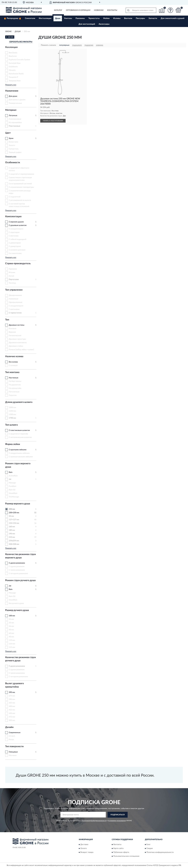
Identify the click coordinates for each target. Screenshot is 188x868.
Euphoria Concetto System (19, 60)
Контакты (112, 10)
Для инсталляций (87, 24)
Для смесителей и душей (173, 18)
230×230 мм (14, 513)
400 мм (12, 706)
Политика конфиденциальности (160, 852)
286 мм (12, 699)
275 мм (12, 696)
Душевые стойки (16, 346)
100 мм (12, 616)
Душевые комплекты (18, 343)
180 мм (12, 530)
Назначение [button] (12, 91)
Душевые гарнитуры (17, 339)
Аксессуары (104, 24)
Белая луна (13, 142)
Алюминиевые (15, 119)
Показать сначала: (49, 45)
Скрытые (13, 395)
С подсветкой (15, 197)
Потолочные (14, 392)
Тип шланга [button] (11, 425)
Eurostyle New (15, 63)
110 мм (12, 640)
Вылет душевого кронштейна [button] (14, 685)
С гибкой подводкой (18, 239)
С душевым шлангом (18, 225)
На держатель (15, 385)
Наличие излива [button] (14, 356)
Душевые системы (17, 325)
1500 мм (12, 415)
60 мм (11, 633)
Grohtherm (13, 67)
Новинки (99, 10)
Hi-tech (12, 736)
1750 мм (12, 418)
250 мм (12, 509)
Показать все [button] (11, 85)
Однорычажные (16, 302)
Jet (10, 479)
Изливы (117, 18)
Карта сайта (118, 849)
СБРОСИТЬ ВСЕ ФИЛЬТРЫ (21, 42)
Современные (15, 733)
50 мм (11, 516)
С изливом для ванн (17, 250)
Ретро (11, 740)
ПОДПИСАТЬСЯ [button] (118, 815)
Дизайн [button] (9, 727)
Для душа (13, 96)
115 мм (12, 647)
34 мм (11, 619)
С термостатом (15, 313)
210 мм (12, 537)
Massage (12, 483)
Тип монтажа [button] (12, 372)
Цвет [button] (8, 133)
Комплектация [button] (13, 217)
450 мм (12, 713)
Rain (11, 472)
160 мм (12, 527)
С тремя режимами (17, 570)
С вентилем (14, 236)
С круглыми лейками (18, 450)
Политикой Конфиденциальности (94, 821)
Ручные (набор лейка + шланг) (21, 350)
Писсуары (140, 18)
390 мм (12, 692)
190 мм (12, 534)
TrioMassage (14, 497)
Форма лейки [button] (13, 444)
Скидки (150, 849)
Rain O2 (12, 490)
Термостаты (94, 18)
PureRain (13, 486)
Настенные (14, 378)
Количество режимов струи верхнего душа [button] (21, 556)
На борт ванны (15, 381)
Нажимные (14, 299)
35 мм (11, 623)
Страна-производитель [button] (18, 264)
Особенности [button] (13, 163)
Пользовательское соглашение (126, 856)
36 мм (11, 626)
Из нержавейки (15, 123)
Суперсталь (14, 149)
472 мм (12, 717)
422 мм (12, 710)
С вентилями (14, 309)
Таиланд (12, 283)
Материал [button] (11, 110)
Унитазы (68, 18)
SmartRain (13, 493)
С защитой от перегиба (18, 434)
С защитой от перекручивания (21, 174)
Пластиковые (14, 126)
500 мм (12, 720)
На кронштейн (15, 388)
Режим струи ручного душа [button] (20, 580)
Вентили (128, 18)
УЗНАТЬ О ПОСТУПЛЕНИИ (53, 121)
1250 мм (12, 411)
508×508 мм (14, 544)
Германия (13, 269)
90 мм (11, 637)
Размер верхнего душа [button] (18, 504)
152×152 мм (14, 523)
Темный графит (15, 152)
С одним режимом (17, 567)
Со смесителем (15, 253)
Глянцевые (13, 752)
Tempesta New (15, 81)
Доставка (84, 845)
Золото (12, 145)
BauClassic (13, 53)
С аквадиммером (16, 229)
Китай (11, 276)
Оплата (83, 849)
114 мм (12, 644)
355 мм (12, 703)
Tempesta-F (13, 77)
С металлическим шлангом (20, 437)
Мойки (106, 18)
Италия (12, 272)
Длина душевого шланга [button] (19, 402)
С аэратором (14, 232)
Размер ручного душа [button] (17, 610)
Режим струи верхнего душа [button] (18, 465)
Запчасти (153, 18)
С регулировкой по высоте (20, 200)
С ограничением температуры (21, 187)
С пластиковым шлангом (19, 430)
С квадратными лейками (19, 453)
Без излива (13, 362)
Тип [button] (7, 320)
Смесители (30, 18)
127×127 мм (14, 520)
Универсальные (15, 103)
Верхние (12, 332)
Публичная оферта (121, 852)
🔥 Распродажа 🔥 (13, 18)
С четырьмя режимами (18, 574)
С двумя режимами (17, 563)
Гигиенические (15, 336)
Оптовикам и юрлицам (78, 10)
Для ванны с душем (17, 100)
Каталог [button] (58, 10)
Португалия (14, 280)
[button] (170, 10)
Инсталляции (45, 18)
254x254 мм (14, 541)
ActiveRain (13, 476)
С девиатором (15, 243)
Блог (148, 845)
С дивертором (15, 246)
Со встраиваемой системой (20, 184)
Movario (12, 70)
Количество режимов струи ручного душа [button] (21, 659)
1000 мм (12, 408)
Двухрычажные (15, 295)
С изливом (13, 365)
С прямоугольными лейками (21, 457)
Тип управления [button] (14, 290)
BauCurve (13, 56)
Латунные (13, 116)
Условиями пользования (117, 821)
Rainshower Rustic (16, 74)
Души (58, 18)
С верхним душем (16, 222)
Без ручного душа (16, 603)
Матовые (13, 755)
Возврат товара (87, 852)
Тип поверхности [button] (14, 746)
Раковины (80, 18)
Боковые (13, 329)
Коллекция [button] (11, 47)
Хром (11, 138)
